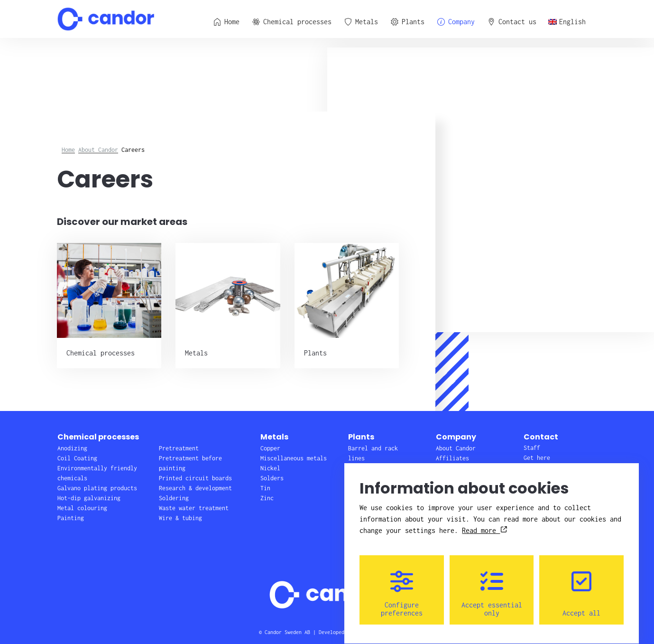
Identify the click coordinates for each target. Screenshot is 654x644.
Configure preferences (402, 585)
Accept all (581, 585)
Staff (532, 448)
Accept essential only (492, 585)
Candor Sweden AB (287, 632)
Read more (484, 522)
